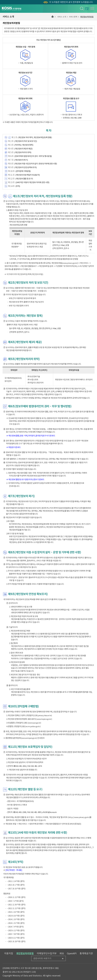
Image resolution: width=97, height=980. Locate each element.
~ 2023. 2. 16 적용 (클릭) (16, 912)
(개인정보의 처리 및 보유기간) (26, 141)
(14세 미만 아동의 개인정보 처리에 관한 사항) (32, 182)
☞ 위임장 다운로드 (14, 447)
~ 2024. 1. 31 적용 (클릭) (16, 923)
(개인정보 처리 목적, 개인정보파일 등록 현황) (35, 137)
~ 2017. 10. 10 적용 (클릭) (16, 889)
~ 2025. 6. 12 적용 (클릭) (16, 930)
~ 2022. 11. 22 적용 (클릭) (16, 908)
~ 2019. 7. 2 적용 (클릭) (15, 901)
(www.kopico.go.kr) (44, 719)
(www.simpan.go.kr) (29, 738)
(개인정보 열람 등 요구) (24, 179)
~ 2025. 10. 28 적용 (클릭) (16, 941)
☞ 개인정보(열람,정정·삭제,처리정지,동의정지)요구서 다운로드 (31, 436)
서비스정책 (73, 17)
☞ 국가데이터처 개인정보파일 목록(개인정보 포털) (24, 274)
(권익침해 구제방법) (23, 171)
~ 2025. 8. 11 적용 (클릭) (16, 938)
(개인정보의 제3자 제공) (23, 149)
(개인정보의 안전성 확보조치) (25, 167)
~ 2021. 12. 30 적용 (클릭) (16, 905)
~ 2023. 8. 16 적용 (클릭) (16, 916)
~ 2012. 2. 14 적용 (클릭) (16, 881)
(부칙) (18, 186)
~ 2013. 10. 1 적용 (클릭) (16, 885)
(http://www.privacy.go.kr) (79, 817)
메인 (53, 17)
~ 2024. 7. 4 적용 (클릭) (15, 927)
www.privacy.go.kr (70, 263)
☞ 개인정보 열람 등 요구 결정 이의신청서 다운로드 (25, 479)
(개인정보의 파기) (21, 160)
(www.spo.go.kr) (34, 723)
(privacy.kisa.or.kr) (44, 715)
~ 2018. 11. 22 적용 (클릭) (16, 897)
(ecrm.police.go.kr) (33, 726)
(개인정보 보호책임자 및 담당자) (28, 175)
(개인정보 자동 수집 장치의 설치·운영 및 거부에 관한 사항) (36, 164)
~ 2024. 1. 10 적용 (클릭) (16, 919)
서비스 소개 (62, 17)
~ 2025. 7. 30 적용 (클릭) (16, 934)
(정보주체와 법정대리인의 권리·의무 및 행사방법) (33, 156)
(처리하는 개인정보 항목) (24, 145)
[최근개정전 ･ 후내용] (14, 870)
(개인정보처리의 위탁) (23, 152)
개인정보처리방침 (87, 17)
